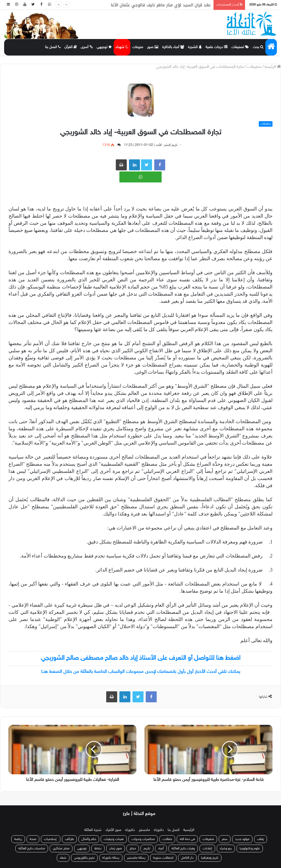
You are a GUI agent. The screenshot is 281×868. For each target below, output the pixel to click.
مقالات (167, 839)
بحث (258, 47)
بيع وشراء (226, 848)
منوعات (138, 47)
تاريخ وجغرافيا (210, 858)
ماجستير (144, 830)
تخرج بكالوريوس (84, 858)
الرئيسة (273, 67)
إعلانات (207, 848)
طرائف (69, 839)
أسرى (87, 47)
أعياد (161, 848)
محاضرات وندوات (143, 839)
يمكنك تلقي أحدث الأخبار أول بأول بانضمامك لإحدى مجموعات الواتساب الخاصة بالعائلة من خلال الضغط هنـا (141, 672)
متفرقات (254, 67)
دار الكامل (187, 858)
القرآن (71, 47)
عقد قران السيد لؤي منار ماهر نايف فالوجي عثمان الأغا (161, 5)
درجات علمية (217, 47)
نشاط (98, 848)
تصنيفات (240, 47)
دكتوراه (159, 830)
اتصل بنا (53, 47)
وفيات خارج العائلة (183, 848)
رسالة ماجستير (136, 858)
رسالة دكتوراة (111, 858)
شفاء (63, 858)
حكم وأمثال (89, 839)
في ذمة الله (187, 839)
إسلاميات (51, 839)
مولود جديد (242, 839)
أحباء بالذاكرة (173, 47)
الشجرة (195, 47)
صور (153, 47)
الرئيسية (189, 830)
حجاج (133, 848)
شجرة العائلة (93, 830)
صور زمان (116, 848)
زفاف (261, 839)
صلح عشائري (61, 848)
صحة (33, 839)
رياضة (18, 839)
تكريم (147, 848)
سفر (225, 839)
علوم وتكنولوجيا (250, 848)
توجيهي (104, 47)
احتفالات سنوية (163, 858)
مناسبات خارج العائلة (32, 848)
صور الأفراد (113, 830)
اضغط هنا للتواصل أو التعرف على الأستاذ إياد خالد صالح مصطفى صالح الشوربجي (141, 658)
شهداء (122, 47)
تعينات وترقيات (114, 839)
